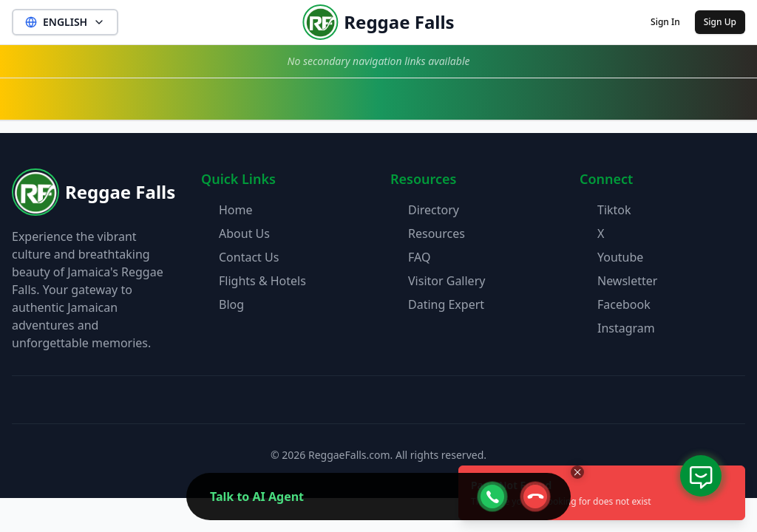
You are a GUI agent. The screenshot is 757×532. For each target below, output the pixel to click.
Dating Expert (446, 304)
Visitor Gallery (447, 281)
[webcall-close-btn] (535, 497)
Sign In (665, 22)
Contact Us (249, 257)
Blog (231, 304)
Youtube (620, 257)
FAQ (419, 257)
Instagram (626, 328)
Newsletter (627, 281)
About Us (244, 233)
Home (236, 210)
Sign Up (720, 22)
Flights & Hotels (262, 281)
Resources (437, 233)
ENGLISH (65, 22)
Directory (434, 210)
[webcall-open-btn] (492, 497)
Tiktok (614, 210)
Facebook (624, 304)
